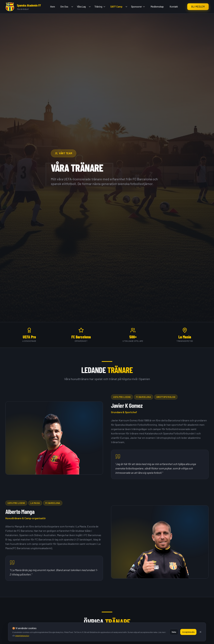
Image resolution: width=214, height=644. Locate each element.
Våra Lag (81, 7)
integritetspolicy (22, 635)
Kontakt (174, 7)
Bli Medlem (198, 7)
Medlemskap (157, 7)
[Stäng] (200, 632)
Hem (53, 7)
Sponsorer (138, 7)
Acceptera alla (188, 632)
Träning (100, 7)
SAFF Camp (116, 7)
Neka (174, 632)
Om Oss (64, 7)
